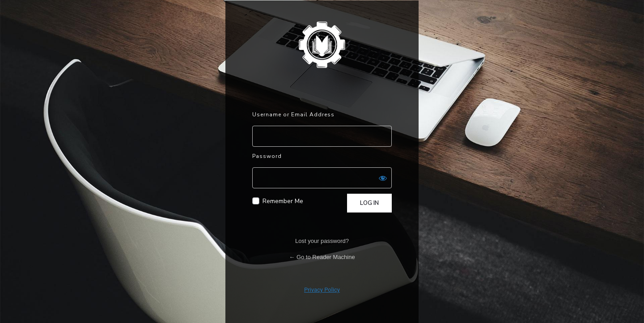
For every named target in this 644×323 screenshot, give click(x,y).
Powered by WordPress (322, 44)
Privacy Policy (322, 290)
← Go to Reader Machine (322, 257)
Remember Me (283, 201)
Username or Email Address (293, 115)
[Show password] (383, 178)
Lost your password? (322, 241)
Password (267, 156)
